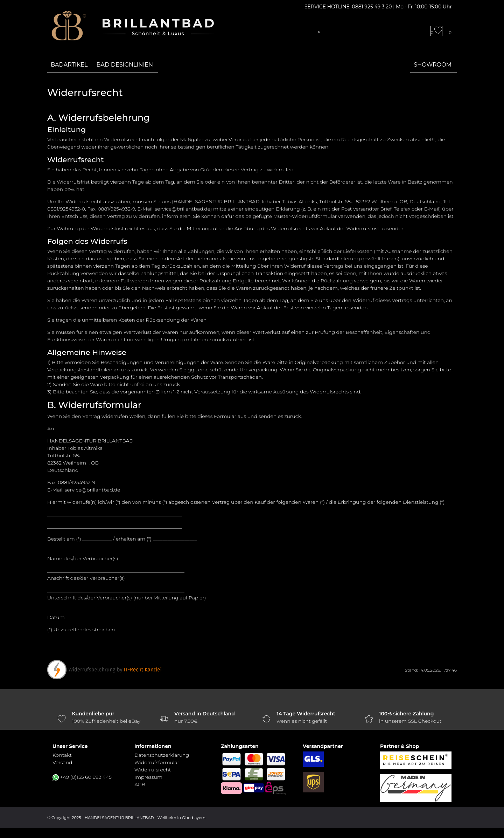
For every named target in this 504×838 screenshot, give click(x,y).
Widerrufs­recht (153, 770)
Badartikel (69, 64)
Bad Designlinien (125, 64)
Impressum (148, 777)
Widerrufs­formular (157, 762)
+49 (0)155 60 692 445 (86, 777)
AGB (140, 784)
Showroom (433, 64)
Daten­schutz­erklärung (162, 755)
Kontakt (62, 755)
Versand (62, 762)
